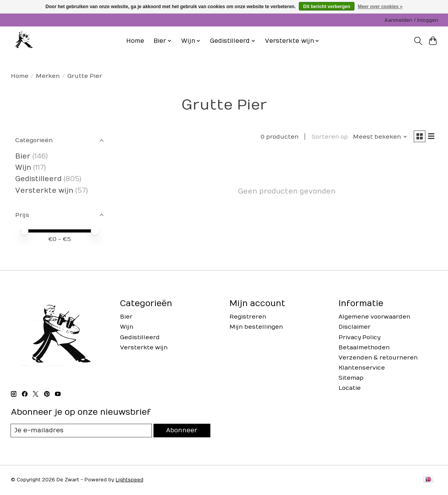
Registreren (248, 317)
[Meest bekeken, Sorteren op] (377, 138)
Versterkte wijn (44, 191)
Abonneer (181, 431)
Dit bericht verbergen (327, 7)
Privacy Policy (359, 337)
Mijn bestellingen (256, 327)
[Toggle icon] (418, 41)
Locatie (350, 388)
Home (135, 41)
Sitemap (351, 378)
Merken (48, 76)
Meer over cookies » (380, 7)
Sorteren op (326, 138)
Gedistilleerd (38, 179)
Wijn (23, 168)
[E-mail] (81, 431)
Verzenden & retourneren (378, 358)
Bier (23, 156)
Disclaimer (355, 327)
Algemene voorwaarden (374, 317)
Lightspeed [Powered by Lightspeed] (130, 481)
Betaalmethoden (364, 348)
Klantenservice (362, 368)
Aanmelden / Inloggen (411, 20)
